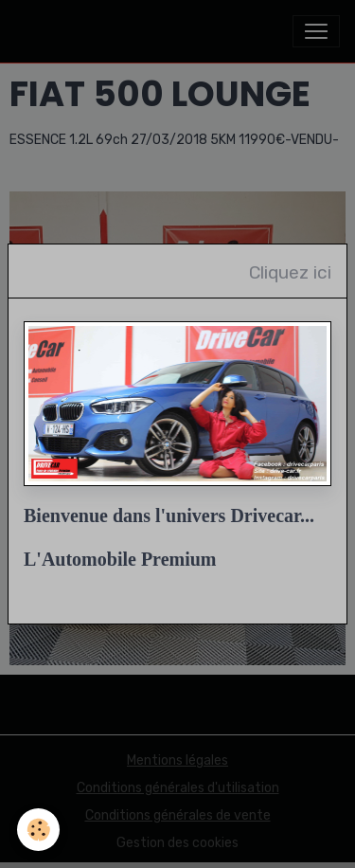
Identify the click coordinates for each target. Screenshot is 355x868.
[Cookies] (38, 830)
